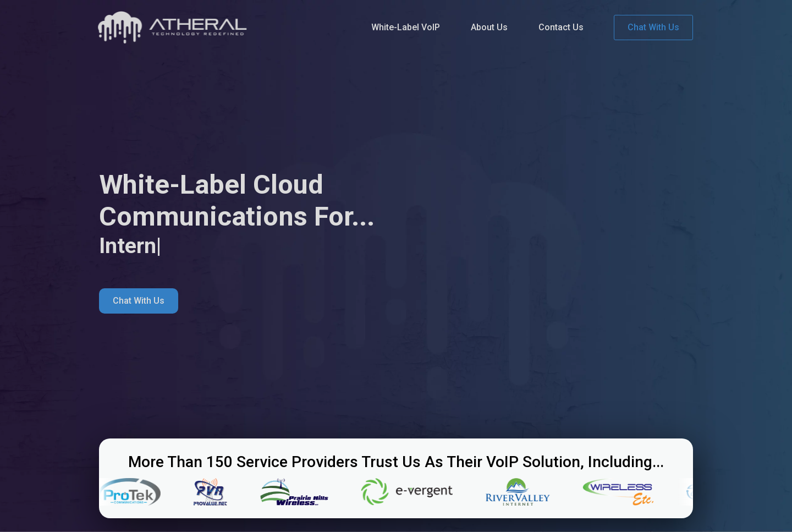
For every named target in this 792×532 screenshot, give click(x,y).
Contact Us (561, 27)
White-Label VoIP (406, 27)
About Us (489, 27)
